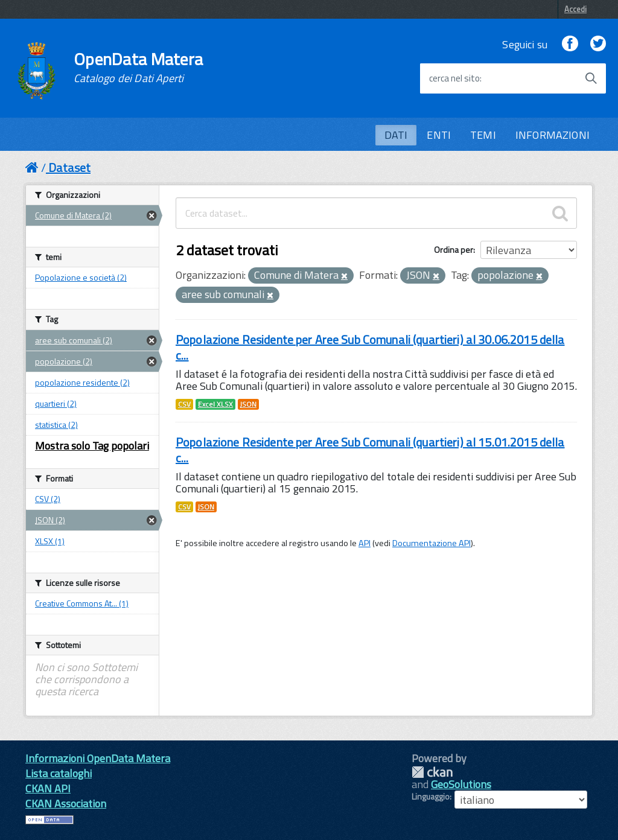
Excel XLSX (215, 404)
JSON (248, 404)
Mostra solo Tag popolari (92, 446)
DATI (396, 135)
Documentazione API (432, 543)
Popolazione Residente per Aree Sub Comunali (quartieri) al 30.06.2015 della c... (370, 347)
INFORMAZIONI (553, 135)
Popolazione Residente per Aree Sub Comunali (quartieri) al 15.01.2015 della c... (370, 450)
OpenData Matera (138, 68)
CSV (184, 404)
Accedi (575, 9)
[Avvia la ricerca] (591, 78)
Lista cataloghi (59, 773)
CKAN (432, 772)
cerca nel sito (454, 78)
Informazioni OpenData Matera (98, 758)
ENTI (439, 135)
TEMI (483, 135)
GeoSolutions (461, 784)
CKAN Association (66, 803)
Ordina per (454, 250)
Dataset (69, 167)
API (365, 543)
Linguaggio (431, 797)
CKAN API (48, 788)
